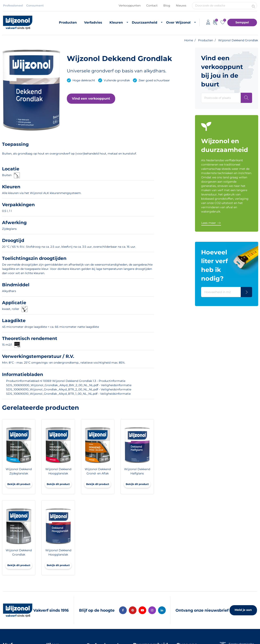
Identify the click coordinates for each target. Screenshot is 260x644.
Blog (167, 5)
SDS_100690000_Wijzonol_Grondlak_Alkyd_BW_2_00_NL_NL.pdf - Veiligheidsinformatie (69, 385)
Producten (68, 22)
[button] (91, 99)
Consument (35, 5)
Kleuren (116, 22)
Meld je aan (243, 610)
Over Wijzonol (178, 22)
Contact (152, 5)
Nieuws (181, 5)
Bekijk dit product (19, 484)
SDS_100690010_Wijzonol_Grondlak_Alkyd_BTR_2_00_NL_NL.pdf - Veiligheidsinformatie (69, 389)
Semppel (242, 22)
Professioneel (13, 5)
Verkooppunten (130, 5)
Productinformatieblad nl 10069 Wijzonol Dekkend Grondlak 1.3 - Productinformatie (66, 381)
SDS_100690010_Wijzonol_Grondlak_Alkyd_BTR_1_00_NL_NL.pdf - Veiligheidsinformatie (68, 394)
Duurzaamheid (145, 22)
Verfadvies (93, 22)
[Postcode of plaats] (246, 98)
